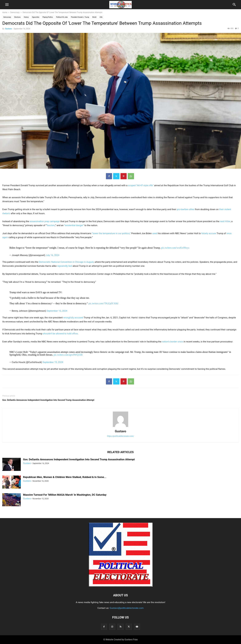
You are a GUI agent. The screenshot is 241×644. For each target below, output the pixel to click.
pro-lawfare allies (186, 209)
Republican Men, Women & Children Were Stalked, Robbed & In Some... (65, 477)
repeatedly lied (65, 266)
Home (5, 12)
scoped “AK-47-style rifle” (141, 185)
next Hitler (225, 221)
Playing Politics (48, 17)
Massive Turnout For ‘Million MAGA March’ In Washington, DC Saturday (65, 495)
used (155, 233)
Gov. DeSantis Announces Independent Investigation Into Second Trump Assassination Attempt (48, 400)
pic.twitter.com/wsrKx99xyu (175, 248)
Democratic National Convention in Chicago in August (66, 262)
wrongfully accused (73, 318)
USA (101, 17)
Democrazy (15, 12)
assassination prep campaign (45, 221)
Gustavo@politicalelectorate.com (127, 608)
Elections (17, 17)
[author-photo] (120, 427)
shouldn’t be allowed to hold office (60, 334)
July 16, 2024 (53, 255)
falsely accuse (209, 233)
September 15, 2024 (57, 311)
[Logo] (120, 586)
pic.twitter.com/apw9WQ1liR (68, 355)
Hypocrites (36, 17)
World (94, 17)
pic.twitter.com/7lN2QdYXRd (103, 303)
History (26, 17)
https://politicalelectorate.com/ (120, 436)
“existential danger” (74, 225)
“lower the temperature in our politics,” (111, 233)
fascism (51, 225)
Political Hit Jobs (62, 17)
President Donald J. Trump (80, 17)
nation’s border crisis (172, 342)
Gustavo (8, 29)
